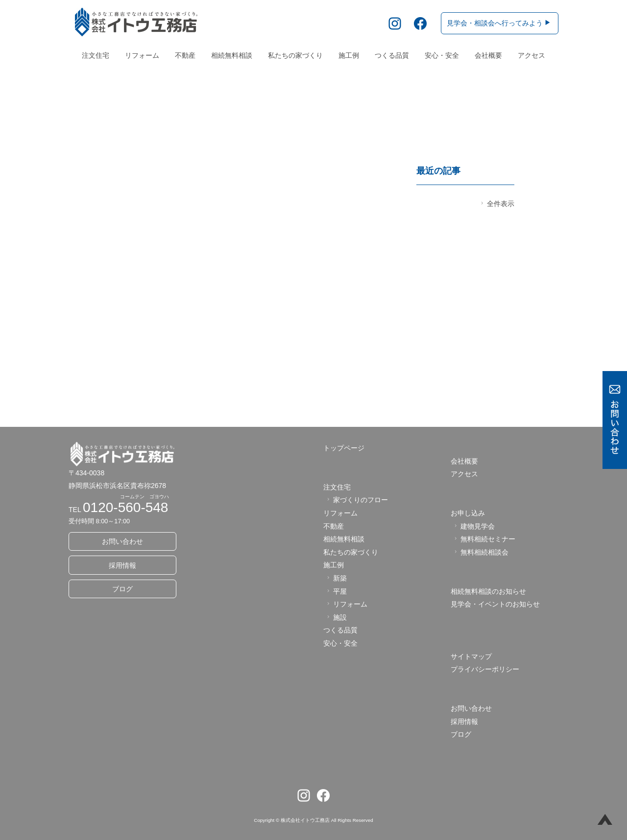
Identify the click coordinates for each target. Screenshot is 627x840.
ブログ (122, 589)
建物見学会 (473, 526)
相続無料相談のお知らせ (488, 591)
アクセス (531, 55)
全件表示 (496, 204)
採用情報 (122, 565)
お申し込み (468, 513)
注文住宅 (96, 55)
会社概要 (488, 55)
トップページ (344, 448)
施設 (336, 617)
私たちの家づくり (295, 55)
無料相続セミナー (484, 539)
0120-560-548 (125, 507)
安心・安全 (442, 55)
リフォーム (142, 55)
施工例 (349, 55)
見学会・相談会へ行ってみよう (499, 23)
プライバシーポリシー (485, 670)
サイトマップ (471, 656)
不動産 (185, 55)
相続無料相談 (232, 55)
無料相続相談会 (480, 552)
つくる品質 (392, 55)
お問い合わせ (122, 542)
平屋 (336, 591)
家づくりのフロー (356, 500)
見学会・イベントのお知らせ (495, 605)
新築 (336, 578)
